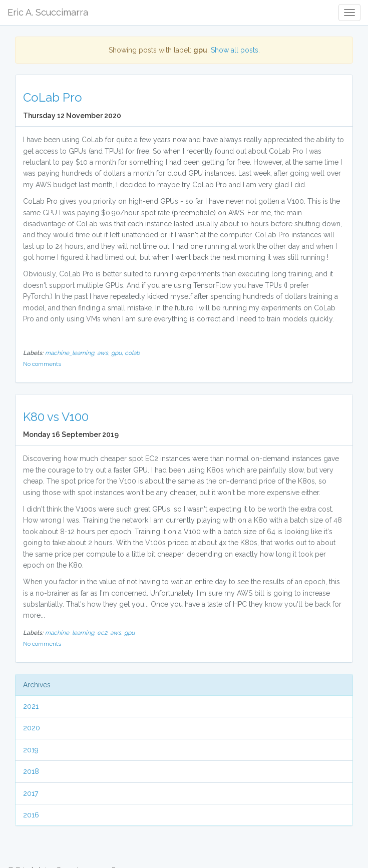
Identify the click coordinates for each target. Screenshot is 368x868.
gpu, (118, 353)
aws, (104, 353)
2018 (31, 771)
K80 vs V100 (56, 417)
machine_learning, (71, 353)
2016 (31, 815)
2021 (31, 706)
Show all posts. (235, 50)
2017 (31, 793)
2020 (32, 728)
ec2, (104, 633)
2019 (31, 750)
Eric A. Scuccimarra (48, 12)
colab (132, 353)
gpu (129, 633)
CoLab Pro (53, 97)
